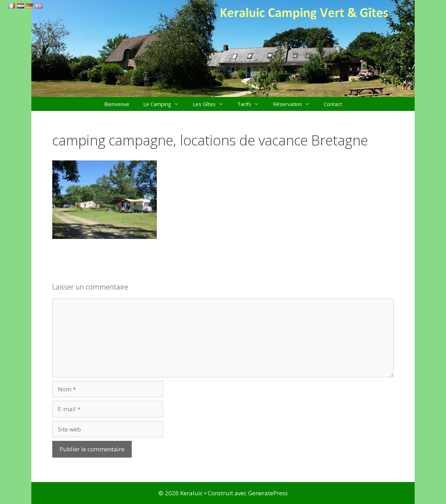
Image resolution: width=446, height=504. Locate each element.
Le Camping (164, 104)
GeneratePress (268, 493)
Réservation (295, 104)
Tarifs (252, 104)
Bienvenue (117, 104)
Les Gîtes (212, 104)
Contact (333, 104)
